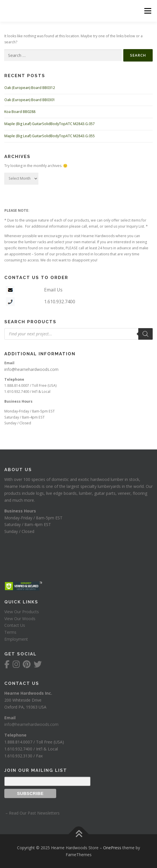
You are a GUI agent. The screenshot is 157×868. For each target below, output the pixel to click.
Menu (147, 11)
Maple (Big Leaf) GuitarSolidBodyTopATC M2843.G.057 (50, 124)
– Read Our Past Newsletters (32, 813)
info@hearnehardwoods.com (31, 369)
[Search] (145, 334)
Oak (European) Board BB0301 (30, 100)
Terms (10, 632)
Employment (16, 639)
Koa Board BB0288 (20, 112)
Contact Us (15, 625)
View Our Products (22, 612)
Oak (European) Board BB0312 (30, 88)
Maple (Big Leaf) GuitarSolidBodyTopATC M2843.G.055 (50, 136)
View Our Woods (20, 619)
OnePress (112, 848)
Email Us (53, 290)
